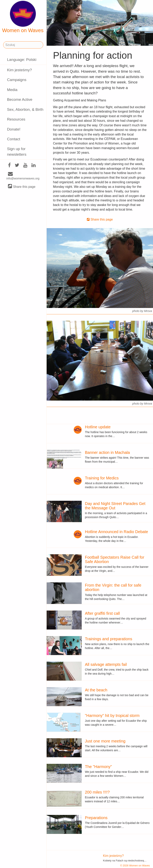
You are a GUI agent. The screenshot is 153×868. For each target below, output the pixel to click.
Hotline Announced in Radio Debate (116, 532)
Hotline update (98, 427)
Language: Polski (22, 60)
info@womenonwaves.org (23, 176)
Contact (14, 139)
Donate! (14, 129)
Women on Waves (23, 17)
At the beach (96, 690)
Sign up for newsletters (17, 151)
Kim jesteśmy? (19, 70)
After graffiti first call (102, 613)
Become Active (20, 99)
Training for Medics (102, 478)
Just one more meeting (105, 741)
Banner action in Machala (107, 452)
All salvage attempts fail (106, 664)
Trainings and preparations (108, 639)
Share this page (22, 187)
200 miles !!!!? (97, 792)
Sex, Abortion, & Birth (25, 109)
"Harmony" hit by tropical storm (112, 716)
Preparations (96, 818)
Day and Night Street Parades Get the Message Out (115, 506)
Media (12, 90)
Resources (16, 119)
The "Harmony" (98, 767)
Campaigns (17, 80)
